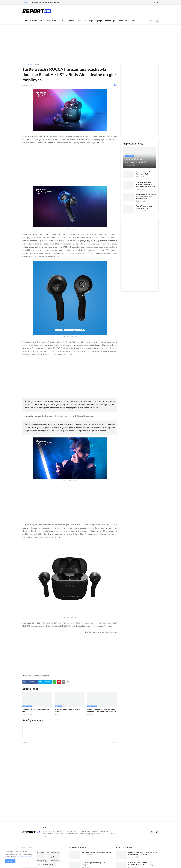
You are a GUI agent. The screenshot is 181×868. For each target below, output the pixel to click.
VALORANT (52, 21)
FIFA (63, 21)
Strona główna (30, 21)
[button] (151, 21)
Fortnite (56, 861)
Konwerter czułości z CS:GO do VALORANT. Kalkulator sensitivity (141, 864)
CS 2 (42, 21)
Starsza (113, 742)
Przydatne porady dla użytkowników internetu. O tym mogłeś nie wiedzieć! (102, 711)
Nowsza (27, 742)
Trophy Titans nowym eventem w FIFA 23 (144, 207)
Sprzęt (99, 21)
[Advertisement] (90, 44)
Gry (78, 21)
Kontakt (134, 21)
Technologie (49, 865)
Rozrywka (123, 21)
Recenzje (89, 21)
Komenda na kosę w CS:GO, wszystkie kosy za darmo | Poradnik (143, 853)
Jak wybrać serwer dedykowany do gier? (36, 711)
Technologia (110, 21)
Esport (71, 21)
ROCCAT (38, 65)
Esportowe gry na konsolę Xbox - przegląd (67, 711)
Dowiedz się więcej (24, 857)
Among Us (42, 861)
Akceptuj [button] (10, 861)
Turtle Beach (45, 676)
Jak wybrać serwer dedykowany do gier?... (46, 2)
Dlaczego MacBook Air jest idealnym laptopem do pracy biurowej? (146, 196)
